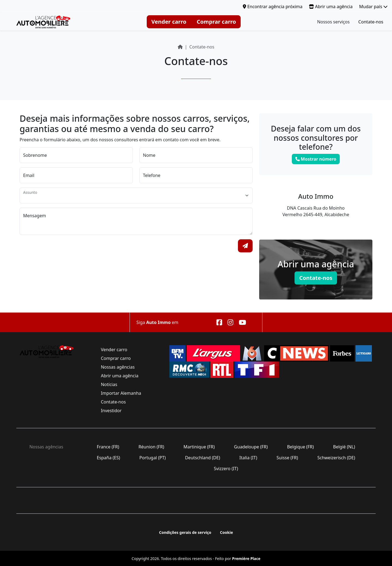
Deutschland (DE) (203, 458)
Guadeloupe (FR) (251, 447)
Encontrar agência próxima (273, 7)
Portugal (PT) (153, 458)
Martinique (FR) (199, 447)
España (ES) (108, 458)
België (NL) (344, 447)
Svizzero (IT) (226, 469)
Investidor (111, 411)
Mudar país (373, 7)
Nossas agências (118, 367)
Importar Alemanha (121, 393)
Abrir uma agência (331, 7)
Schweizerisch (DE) (336, 458)
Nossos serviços (333, 22)
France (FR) (108, 447)
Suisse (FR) (287, 458)
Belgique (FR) (300, 447)
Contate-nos (371, 22)
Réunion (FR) (151, 447)
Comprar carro (216, 22)
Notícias (109, 384)
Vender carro (169, 22)
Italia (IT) (248, 458)
